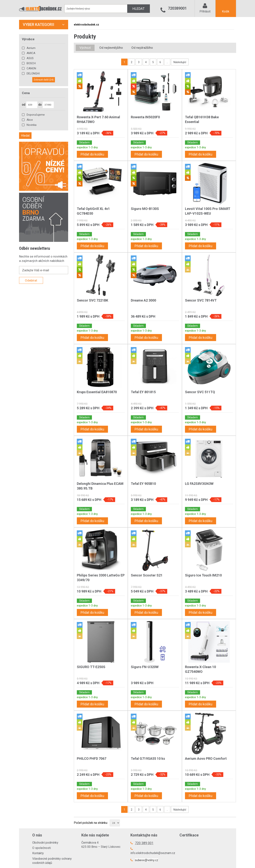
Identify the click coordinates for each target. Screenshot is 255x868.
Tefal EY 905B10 (143, 484)
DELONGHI (33, 73)
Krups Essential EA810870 (97, 392)
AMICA (31, 53)
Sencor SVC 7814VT (201, 300)
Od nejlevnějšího (111, 48)
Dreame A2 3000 (143, 300)
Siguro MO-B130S (145, 209)
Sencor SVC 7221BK (92, 300)
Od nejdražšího (142, 48)
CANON (31, 68)
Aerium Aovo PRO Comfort (206, 759)
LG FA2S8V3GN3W (199, 484)
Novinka (32, 125)
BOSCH (31, 63)
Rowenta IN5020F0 (145, 117)
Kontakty (38, 853)
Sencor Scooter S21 (147, 575)
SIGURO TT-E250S (91, 667)
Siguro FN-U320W (145, 667)
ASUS (30, 58)
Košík (226, 11)
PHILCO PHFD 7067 (92, 759)
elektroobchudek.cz (86, 25)
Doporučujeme (36, 115)
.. (167, 62)
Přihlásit (205, 11)
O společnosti (42, 848)
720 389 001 (144, 843)
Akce (30, 120)
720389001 (177, 8)
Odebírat (31, 280)
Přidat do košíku (92, 154)
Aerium (31, 48)
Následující (180, 62)
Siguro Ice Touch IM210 (203, 575)
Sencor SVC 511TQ (200, 392)
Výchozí (85, 48)
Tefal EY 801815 (143, 392)
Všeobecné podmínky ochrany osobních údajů (52, 861)
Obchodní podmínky (45, 843)
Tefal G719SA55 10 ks (148, 759)
